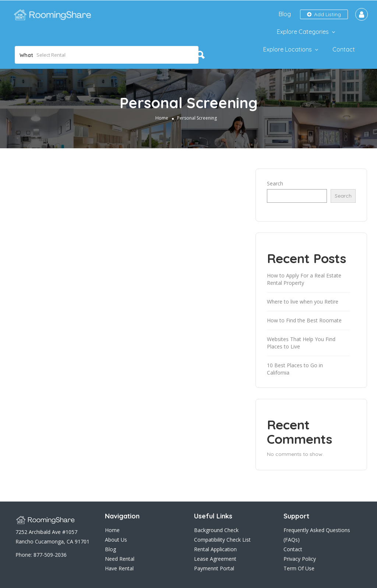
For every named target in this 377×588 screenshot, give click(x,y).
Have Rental (119, 568)
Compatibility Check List (222, 540)
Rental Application (215, 549)
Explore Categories (303, 32)
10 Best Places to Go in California (295, 369)
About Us (116, 540)
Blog (285, 14)
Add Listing (324, 14)
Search (275, 183)
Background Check (216, 530)
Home (162, 118)
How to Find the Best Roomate (304, 320)
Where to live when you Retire (303, 302)
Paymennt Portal (214, 568)
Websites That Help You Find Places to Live (301, 343)
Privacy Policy (300, 559)
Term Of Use (299, 568)
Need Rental (120, 559)
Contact (344, 49)
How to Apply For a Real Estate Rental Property (304, 279)
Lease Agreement (215, 559)
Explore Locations (288, 49)
